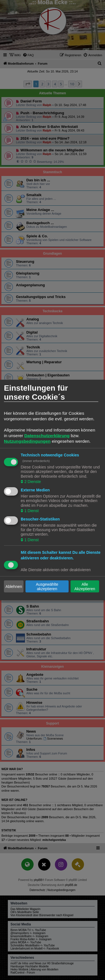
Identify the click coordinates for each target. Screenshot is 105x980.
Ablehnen (14, 587)
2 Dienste (32, 482)
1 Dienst (31, 511)
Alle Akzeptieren (85, 587)
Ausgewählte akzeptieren (47, 587)
